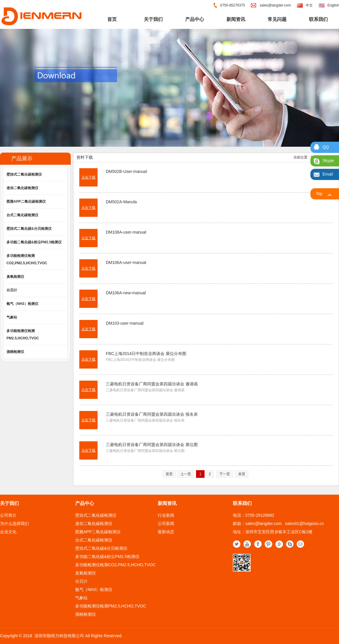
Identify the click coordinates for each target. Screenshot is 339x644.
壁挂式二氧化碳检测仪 (24, 174)
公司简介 (8, 515)
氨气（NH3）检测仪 (22, 304)
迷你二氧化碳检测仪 (22, 188)
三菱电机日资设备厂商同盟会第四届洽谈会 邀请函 (152, 384)
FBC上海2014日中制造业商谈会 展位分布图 (146, 354)
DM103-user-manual (125, 323)
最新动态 (166, 532)
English (333, 5)
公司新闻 (166, 524)
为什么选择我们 (14, 524)
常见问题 (277, 19)
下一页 (225, 474)
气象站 (12, 317)
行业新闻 (166, 515)
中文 (309, 5)
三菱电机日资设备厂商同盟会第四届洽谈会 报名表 (152, 414)
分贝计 (12, 290)
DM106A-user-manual (126, 262)
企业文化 (8, 532)
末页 (242, 474)
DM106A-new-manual (126, 293)
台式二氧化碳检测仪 (22, 215)
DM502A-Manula (121, 202)
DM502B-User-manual (126, 171)
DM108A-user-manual (126, 232)
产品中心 (195, 19)
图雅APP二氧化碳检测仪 (26, 202)
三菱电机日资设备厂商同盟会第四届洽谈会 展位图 (152, 445)
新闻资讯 (236, 19)
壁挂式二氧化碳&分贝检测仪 (29, 229)
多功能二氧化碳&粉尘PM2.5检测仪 (34, 242)
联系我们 (318, 19)
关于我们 (153, 19)
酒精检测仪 (15, 352)
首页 (112, 19)
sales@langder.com (275, 5)
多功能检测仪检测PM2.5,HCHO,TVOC (23, 335)
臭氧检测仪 (15, 277)
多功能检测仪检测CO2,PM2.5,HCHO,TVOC (27, 259)
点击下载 (88, 177)
